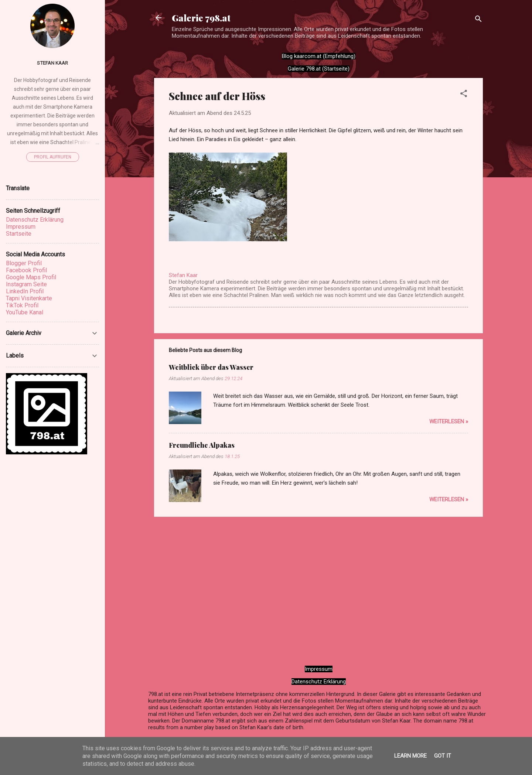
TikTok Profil (22, 305)
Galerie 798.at (201, 18)
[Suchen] (478, 20)
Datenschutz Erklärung (319, 682)
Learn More (410, 756)
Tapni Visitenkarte (29, 298)
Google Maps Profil (31, 277)
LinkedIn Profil (25, 291)
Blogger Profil (24, 263)
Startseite (19, 234)
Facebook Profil (26, 270)
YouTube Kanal (25, 312)
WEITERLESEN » (449, 421)
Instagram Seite (26, 284)
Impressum (319, 669)
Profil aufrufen (53, 157)
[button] (464, 95)
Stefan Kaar (52, 63)
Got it (443, 756)
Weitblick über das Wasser (211, 367)
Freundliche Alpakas (202, 445)
